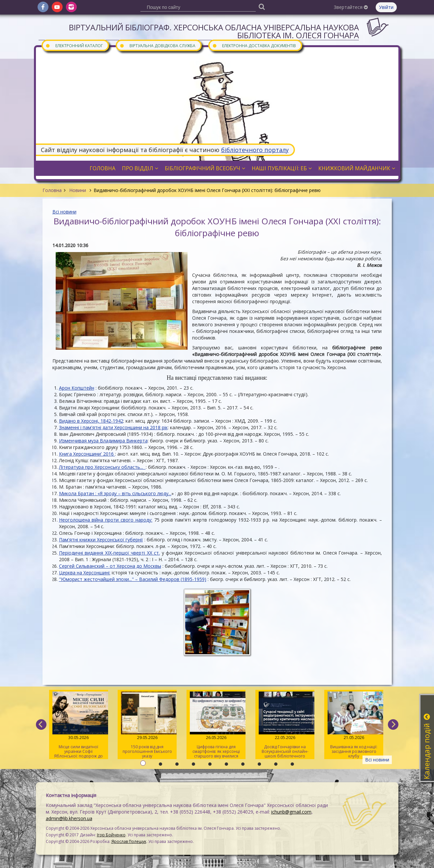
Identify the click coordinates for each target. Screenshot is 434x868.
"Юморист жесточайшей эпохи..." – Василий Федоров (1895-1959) (133, 579)
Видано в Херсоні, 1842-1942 (91, 421)
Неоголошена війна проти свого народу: (106, 520)
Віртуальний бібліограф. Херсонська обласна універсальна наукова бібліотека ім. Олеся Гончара (214, 31)
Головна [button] (102, 168)
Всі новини (64, 212)
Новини (78, 190)
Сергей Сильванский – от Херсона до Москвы (110, 566)
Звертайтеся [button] (351, 7)
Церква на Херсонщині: (85, 573)
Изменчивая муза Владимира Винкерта (103, 441)
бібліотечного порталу (255, 150)
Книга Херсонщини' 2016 (87, 454)
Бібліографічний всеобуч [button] (205, 168)
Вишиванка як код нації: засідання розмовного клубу (354, 725)
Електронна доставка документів (254, 45)
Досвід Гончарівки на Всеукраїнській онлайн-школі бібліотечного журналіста (285, 725)
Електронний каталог (74, 45)
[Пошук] (262, 6)
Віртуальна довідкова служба (158, 45)
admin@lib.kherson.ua (69, 818)
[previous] (41, 724)
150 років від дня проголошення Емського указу (147, 725)
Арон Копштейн (77, 388)
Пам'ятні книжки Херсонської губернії (101, 540)
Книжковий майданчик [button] (357, 168)
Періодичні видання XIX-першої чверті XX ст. (110, 553)
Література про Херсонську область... (102, 467)
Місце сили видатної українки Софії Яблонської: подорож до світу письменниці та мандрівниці (79, 725)
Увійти (386, 7)
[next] (393, 724)
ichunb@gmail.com (291, 812)
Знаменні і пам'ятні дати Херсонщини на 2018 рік (113, 427)
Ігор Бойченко (111, 835)
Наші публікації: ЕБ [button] (282, 168)
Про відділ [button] (140, 168)
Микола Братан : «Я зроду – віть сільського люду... (115, 493)
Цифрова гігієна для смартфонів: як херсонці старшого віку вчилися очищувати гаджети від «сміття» (216, 725)
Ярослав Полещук (129, 841)
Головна (52, 190)
